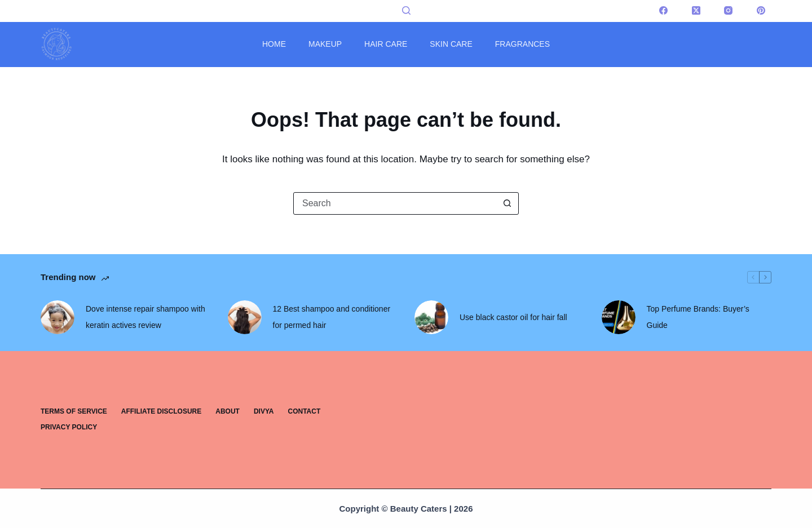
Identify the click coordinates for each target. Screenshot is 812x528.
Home (274, 44)
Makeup (325, 44)
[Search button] (507, 203)
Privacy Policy (69, 427)
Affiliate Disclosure (161, 411)
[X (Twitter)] (696, 11)
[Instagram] (729, 11)
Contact (304, 411)
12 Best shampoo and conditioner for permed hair (332, 317)
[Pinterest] (761, 11)
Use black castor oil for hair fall (513, 317)
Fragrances (522, 44)
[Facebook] (664, 11)
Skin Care (451, 44)
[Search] (406, 10)
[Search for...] (395, 203)
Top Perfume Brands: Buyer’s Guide (698, 317)
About (228, 411)
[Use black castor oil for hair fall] (431, 317)
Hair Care (386, 44)
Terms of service (74, 411)
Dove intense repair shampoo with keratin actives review (145, 317)
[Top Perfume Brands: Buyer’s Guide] (619, 317)
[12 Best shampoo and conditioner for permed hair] (245, 317)
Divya (264, 411)
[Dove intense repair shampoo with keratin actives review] (58, 317)
